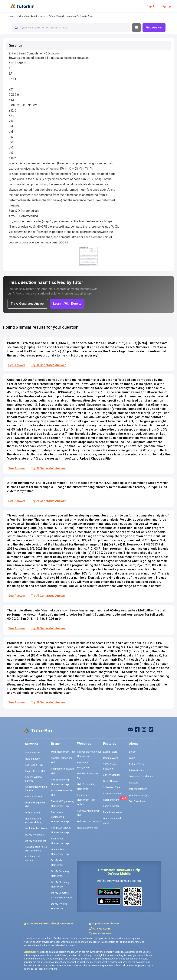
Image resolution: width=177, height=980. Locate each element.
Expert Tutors (110, 752)
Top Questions (137, 801)
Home (12, 16)
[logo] (22, 6)
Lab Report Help (34, 765)
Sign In (151, 6)
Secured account (112, 794)
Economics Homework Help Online (86, 800)
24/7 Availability (112, 775)
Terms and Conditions (141, 776)
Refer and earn (111, 800)
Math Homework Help (63, 752)
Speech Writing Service (33, 779)
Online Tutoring (33, 813)
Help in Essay (32, 759)
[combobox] (71, 28)
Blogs (132, 752)
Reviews (134, 783)
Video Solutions (34, 797)
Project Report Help (36, 771)
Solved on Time (111, 787)
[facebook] (130, 729)
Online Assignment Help (35, 804)
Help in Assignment (88, 828)
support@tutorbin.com (106, 924)
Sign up (166, 6)
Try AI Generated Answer (48, 365)
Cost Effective (111, 781)
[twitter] (151, 729)
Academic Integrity (139, 795)
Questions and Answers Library (34, 820)
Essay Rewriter (111, 806)
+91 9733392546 (101, 929)
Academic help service (33, 858)
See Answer (17, 365)
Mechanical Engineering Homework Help (60, 817)
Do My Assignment (35, 841)
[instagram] (144, 729)
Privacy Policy (136, 770)
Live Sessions (33, 752)
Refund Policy (137, 764)
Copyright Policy (138, 789)
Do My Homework (35, 835)
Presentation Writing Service (36, 789)
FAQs (132, 758)
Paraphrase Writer (113, 812)
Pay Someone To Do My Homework (36, 849)
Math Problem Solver (36, 828)
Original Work (110, 758)
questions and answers (32, 16)
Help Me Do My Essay (89, 821)
